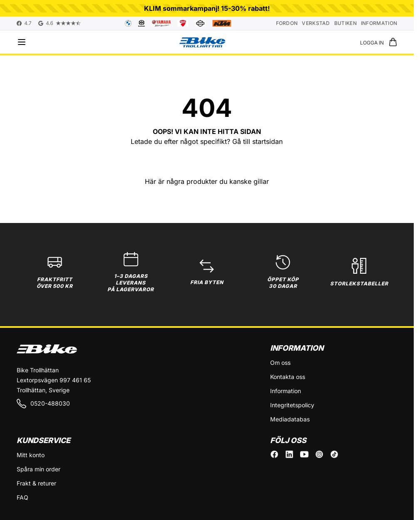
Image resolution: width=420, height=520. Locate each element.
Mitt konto (31, 455)
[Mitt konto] (372, 42)
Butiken (345, 23)
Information (379, 23)
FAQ (22, 497)
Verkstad (316, 23)
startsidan (267, 141)
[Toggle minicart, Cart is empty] (393, 42)
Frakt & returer (36, 483)
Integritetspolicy (292, 405)
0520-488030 (43, 404)
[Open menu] (22, 42)
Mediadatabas (290, 419)
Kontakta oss (288, 377)
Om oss (280, 363)
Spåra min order (39, 469)
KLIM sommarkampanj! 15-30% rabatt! (207, 8)
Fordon (287, 23)
